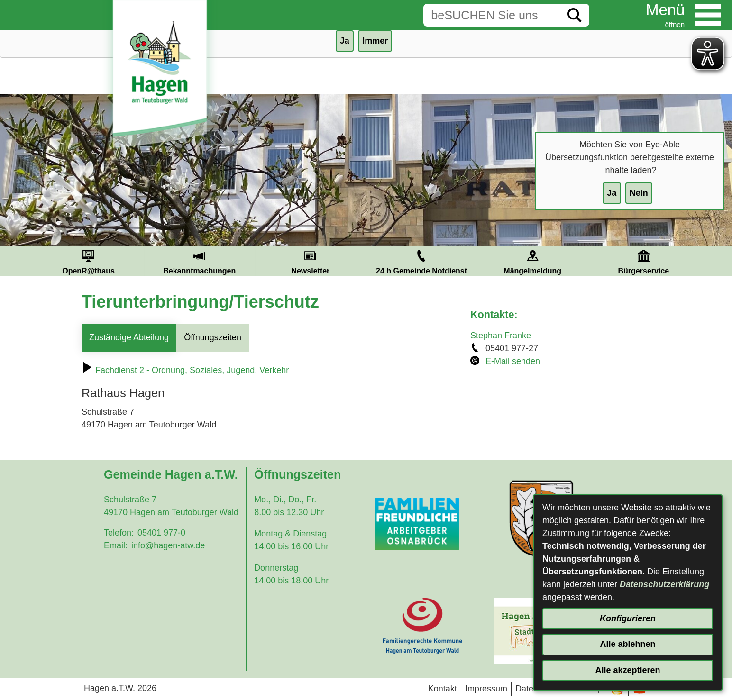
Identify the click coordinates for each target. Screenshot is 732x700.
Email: (116, 545)
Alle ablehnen (627, 644)
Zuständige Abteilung (129, 337)
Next (711, 261)
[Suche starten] (575, 15)
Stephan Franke (501, 336)
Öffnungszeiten (213, 337)
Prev (21, 261)
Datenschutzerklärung (664, 584)
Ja (612, 193)
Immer (375, 41)
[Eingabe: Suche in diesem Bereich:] (492, 15)
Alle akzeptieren (627, 670)
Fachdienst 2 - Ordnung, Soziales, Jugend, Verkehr (185, 370)
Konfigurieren (628, 618)
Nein (639, 193)
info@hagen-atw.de (168, 545)
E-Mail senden (513, 361)
